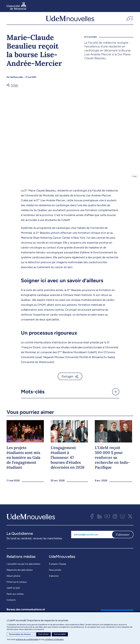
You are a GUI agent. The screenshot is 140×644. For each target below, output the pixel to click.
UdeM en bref (13, 590)
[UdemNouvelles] (70, 19)
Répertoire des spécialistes (20, 572)
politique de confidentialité (27, 639)
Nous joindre (55, 572)
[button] (129, 19)
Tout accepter (60, 634)
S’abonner (54, 578)
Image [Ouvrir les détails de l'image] (134, 178)
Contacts (11, 602)
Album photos (13, 578)
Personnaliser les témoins (21, 634)
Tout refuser (44, 634)
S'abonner (123, 536)
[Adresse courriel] (92, 536)
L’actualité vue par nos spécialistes (23, 566)
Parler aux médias (15, 596)
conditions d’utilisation (54, 639)
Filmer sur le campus (17, 584)
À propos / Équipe (58, 566)
